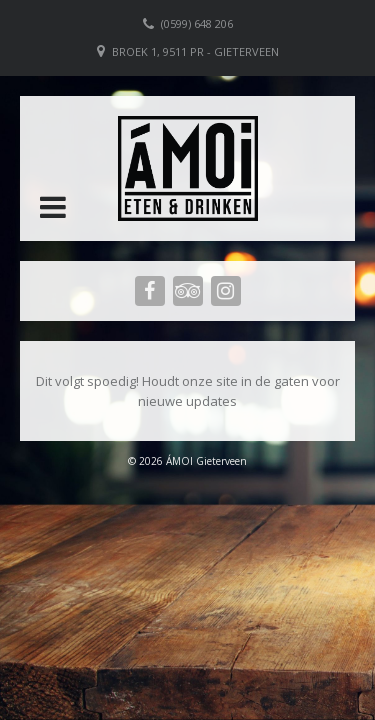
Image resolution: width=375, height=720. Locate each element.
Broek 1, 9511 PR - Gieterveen (195, 51)
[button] (53, 207)
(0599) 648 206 (197, 23)
